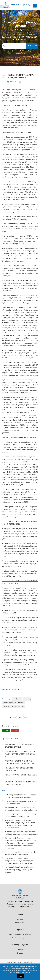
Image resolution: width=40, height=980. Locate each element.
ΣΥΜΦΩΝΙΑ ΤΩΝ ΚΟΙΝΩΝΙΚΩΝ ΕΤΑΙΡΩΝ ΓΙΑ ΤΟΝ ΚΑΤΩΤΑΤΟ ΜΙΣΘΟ (21, 783)
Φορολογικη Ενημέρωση (28, 51)
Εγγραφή (20, 953)
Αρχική (10, 30)
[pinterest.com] (20, 718)
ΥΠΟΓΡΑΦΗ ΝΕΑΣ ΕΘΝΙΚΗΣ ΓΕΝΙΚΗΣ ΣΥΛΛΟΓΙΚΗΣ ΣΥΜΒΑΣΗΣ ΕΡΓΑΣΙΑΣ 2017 (20, 762)
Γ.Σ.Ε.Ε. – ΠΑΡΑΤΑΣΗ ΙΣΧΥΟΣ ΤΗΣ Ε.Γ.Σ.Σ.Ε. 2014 (21, 776)
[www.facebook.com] (15, 718)
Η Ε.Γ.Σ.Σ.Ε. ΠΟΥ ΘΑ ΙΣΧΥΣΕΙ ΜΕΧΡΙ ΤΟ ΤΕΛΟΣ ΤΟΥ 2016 (19, 769)
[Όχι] (37, 973)
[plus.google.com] (25, 718)
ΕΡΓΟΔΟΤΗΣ (27, 699)
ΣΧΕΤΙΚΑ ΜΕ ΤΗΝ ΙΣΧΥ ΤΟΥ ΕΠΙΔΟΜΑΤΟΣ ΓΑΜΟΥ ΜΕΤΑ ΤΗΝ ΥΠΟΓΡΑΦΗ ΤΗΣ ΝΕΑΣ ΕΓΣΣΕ (20, 754)
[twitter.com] (10, 718)
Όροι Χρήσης (28, 962)
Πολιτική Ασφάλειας (14, 962)
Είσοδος (20, 949)
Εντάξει (21, 976)
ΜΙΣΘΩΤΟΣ (21, 703)
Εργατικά (21, 35)
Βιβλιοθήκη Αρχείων (23, 30)
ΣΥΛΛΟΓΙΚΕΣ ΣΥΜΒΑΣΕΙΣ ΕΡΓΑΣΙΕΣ (14, 706)
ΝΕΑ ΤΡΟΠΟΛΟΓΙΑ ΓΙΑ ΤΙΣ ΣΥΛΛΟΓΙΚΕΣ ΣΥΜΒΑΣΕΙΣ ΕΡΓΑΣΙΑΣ (20, 746)
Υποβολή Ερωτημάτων (20, 938)
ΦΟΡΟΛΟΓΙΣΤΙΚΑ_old (15, 32)
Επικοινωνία (20, 923)
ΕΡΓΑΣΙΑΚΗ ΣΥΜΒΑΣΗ (9, 703)
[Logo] (20, 895)
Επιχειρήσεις (20, 53)
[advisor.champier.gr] (30, 718)
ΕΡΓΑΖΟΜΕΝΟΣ (17, 699)
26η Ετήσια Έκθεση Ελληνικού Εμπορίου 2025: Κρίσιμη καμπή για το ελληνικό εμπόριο (19, 870)
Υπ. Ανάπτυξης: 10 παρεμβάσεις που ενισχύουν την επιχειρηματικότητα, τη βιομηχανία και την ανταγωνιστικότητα (19, 861)
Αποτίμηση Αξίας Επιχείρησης (20, 934)
